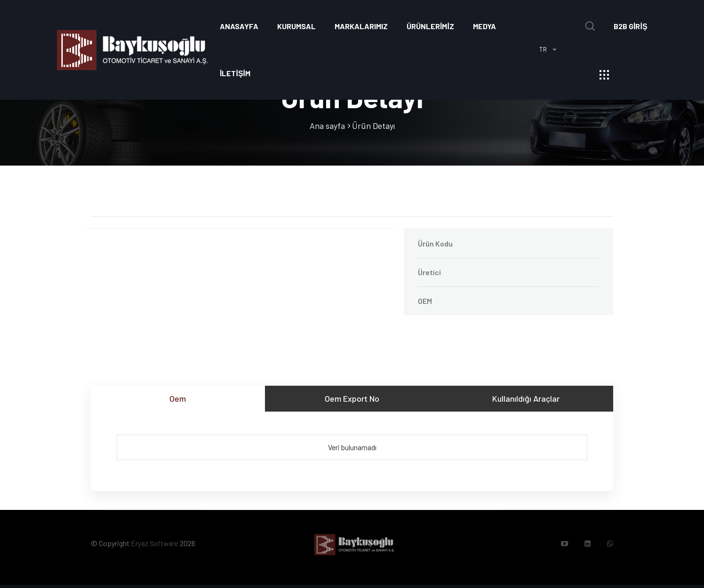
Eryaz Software (155, 545)
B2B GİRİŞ (631, 26)
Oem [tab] (178, 398)
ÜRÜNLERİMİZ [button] (430, 26)
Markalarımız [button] (361, 26)
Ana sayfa (327, 126)
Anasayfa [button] (239, 26)
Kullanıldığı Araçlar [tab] (526, 398)
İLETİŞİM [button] (235, 73)
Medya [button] (484, 26)
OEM (425, 301)
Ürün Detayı (373, 126)
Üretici (429, 272)
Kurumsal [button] (296, 26)
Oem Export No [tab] (352, 398)
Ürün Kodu (435, 243)
